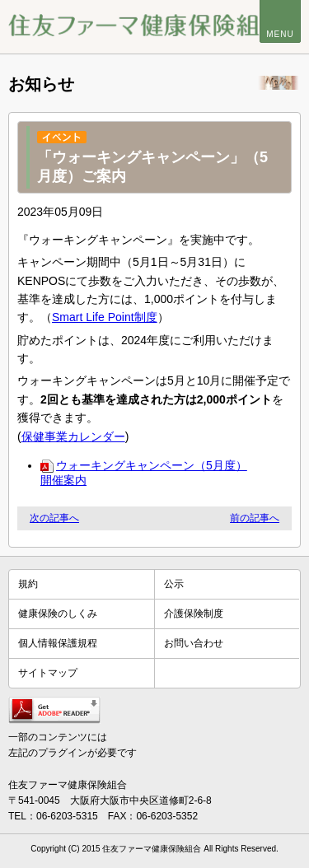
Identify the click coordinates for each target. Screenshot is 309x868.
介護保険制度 (194, 614)
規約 (28, 584)
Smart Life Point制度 (105, 317)
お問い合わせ (194, 643)
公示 (174, 584)
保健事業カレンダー (73, 436)
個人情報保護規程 (58, 643)
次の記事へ (54, 518)
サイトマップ (48, 673)
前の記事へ (255, 518)
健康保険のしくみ (58, 614)
